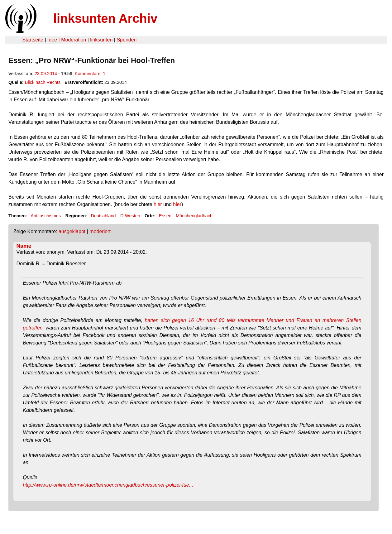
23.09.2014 (46, 74)
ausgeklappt (72, 231)
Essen (165, 216)
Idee (52, 40)
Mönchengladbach (194, 216)
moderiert (100, 231)
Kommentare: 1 (90, 74)
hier (158, 204)
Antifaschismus (46, 216)
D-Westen (130, 216)
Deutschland (103, 216)
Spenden (127, 40)
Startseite (33, 40)
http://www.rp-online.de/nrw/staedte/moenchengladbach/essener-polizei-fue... (108, 485)
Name (24, 246)
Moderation (74, 40)
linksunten (101, 40)
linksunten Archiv (105, 18)
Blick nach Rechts (43, 82)
